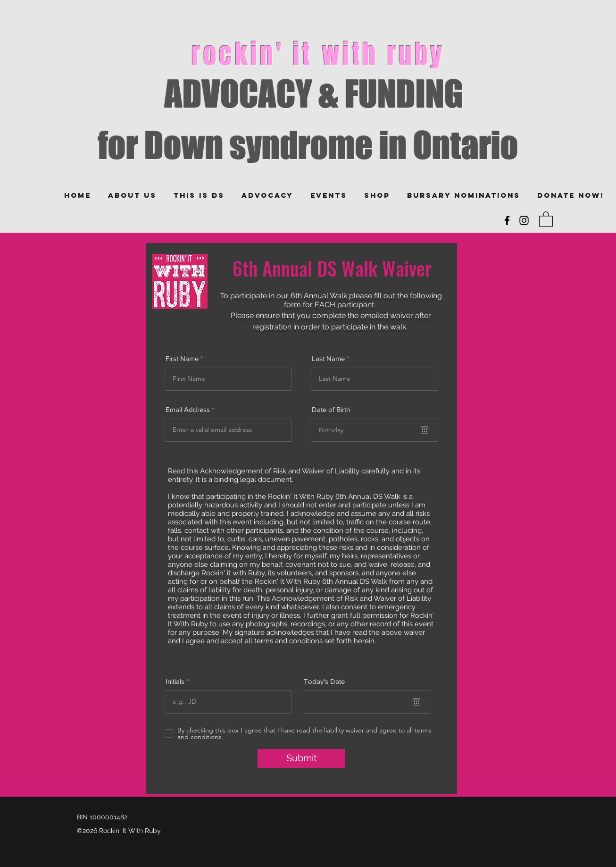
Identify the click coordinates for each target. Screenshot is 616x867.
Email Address (188, 409)
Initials (175, 681)
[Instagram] (524, 220)
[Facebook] (507, 220)
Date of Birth (331, 409)
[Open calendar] (425, 430)
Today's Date (324, 681)
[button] (546, 219)
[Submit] (301, 758)
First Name (182, 358)
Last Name (328, 358)
